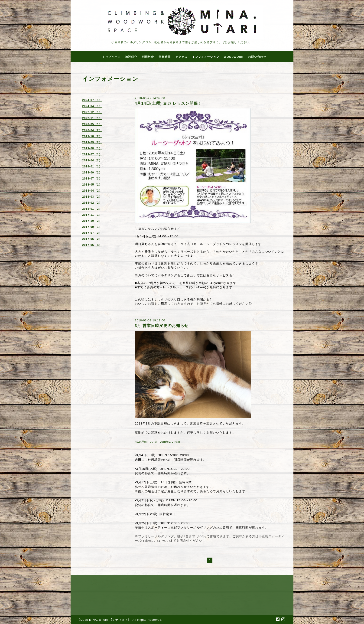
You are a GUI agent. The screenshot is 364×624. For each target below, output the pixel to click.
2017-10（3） (92, 221)
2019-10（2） (92, 136)
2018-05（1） (92, 185)
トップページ (111, 57)
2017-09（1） (92, 227)
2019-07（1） (92, 154)
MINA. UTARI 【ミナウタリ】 (110, 620)
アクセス (181, 57)
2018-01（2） (92, 209)
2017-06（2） (92, 239)
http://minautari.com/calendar (158, 442)
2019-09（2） (92, 142)
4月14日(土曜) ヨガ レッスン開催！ (168, 103)
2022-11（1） (92, 118)
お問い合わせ (257, 57)
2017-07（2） (92, 233)
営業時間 (165, 57)
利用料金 (148, 57)
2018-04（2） (92, 191)
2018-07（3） (92, 179)
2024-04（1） (92, 106)
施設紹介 (131, 57)
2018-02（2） (92, 203)
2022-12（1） (92, 112)
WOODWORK (234, 57)
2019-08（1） (92, 148)
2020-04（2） (92, 130)
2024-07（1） (92, 100)
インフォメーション (206, 57)
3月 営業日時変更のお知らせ (162, 326)
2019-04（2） (92, 160)
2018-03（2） (92, 197)
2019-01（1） (92, 167)
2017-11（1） (92, 215)
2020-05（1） (92, 124)
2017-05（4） (92, 245)
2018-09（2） (92, 173)
